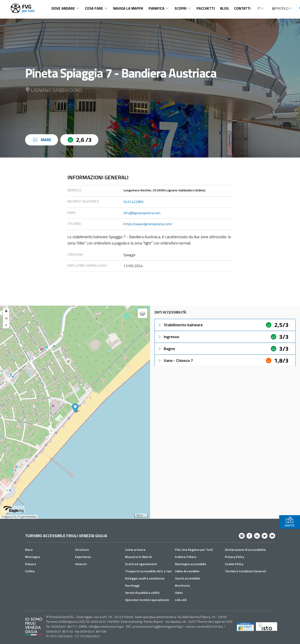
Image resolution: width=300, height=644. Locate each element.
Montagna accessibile (191, 564)
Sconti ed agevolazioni (141, 564)
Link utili (181, 600)
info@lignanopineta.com (142, 213)
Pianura (31, 564)
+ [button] (6, 312)
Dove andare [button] (63, 8)
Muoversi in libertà (138, 557)
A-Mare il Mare (186, 557)
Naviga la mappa (128, 8)
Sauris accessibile (188, 578)
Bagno (166, 349)
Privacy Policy (235, 557)
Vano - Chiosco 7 (175, 360)
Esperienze (83, 557)
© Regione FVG (9, 517)
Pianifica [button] (156, 8)
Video (179, 593)
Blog (224, 8)
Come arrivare (135, 550)
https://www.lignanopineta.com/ (148, 224)
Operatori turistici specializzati (147, 600)
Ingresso (168, 337)
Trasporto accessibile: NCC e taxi (148, 571)
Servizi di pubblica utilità (142, 593)
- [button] (6, 325)
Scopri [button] (180, 8)
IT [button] (259, 8)
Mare (29, 550)
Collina (30, 571)
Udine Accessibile (187, 571)
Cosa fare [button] (94, 8)
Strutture (82, 550)
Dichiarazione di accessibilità (245, 550)
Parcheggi (132, 585)
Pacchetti (206, 8)
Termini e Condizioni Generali (245, 571)
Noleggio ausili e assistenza (145, 578)
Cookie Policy (234, 564)
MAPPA (290, 522)
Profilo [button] (280, 8)
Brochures (182, 585)
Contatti (242, 8)
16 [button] (6, 318)
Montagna (32, 557)
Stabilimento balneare (180, 325)
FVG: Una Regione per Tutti (194, 550)
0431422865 (134, 202)
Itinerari (81, 564)
